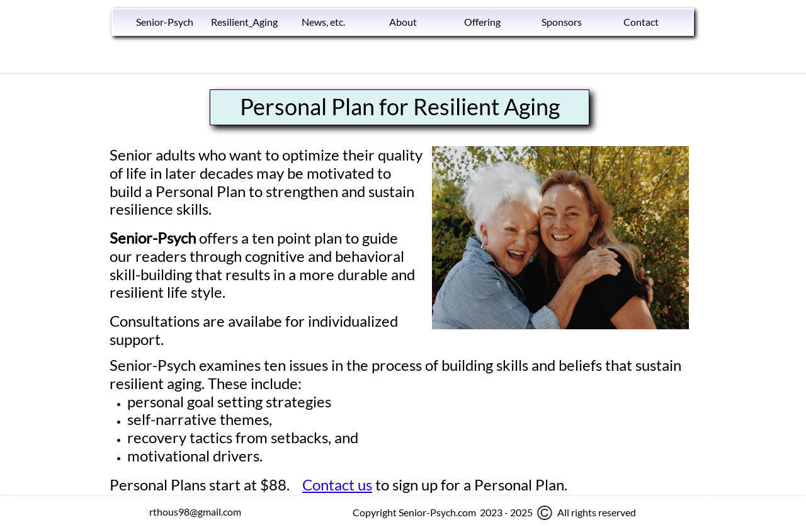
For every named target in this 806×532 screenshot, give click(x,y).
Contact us (337, 484)
